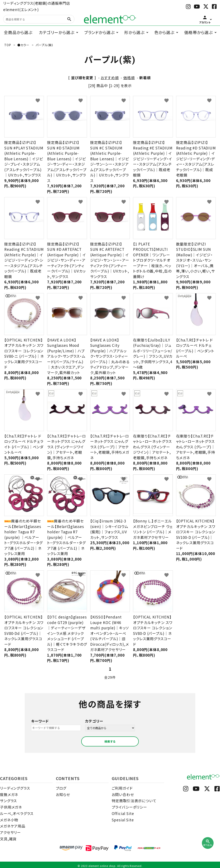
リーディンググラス (15, 788)
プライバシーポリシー (130, 807)
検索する (110, 741)
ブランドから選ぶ (99, 32)
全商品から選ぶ (18, 32)
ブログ (61, 788)
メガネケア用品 (13, 826)
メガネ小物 (9, 820)
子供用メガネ (11, 807)
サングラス (8, 801)
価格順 (129, 78)
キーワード (40, 721)
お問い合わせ (123, 794)
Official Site (123, 813)
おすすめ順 (110, 78)
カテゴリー (94, 721)
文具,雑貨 (8, 839)
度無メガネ (9, 794)
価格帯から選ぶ (198, 32)
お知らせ (63, 794)
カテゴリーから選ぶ (57, 32)
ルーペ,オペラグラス (17, 813)
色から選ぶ (164, 32)
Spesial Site (123, 820)
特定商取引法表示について (134, 801)
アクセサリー (10, 832)
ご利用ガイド (122, 788)
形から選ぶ (134, 32)
